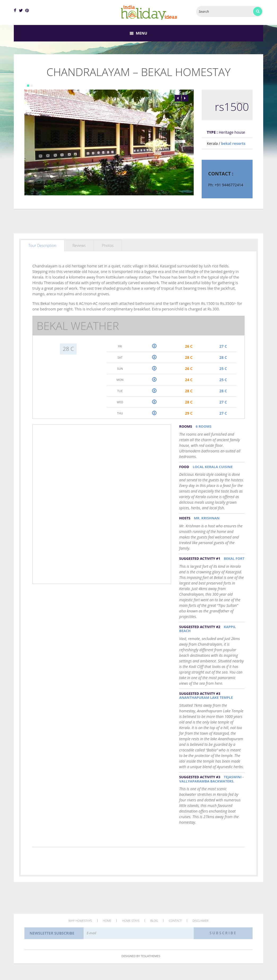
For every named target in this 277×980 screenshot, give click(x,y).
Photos (108, 245)
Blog (154, 921)
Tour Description (42, 245)
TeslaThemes (150, 956)
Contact (175, 921)
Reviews (79, 245)
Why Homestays (80, 921)
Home (107, 921)
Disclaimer (200, 921)
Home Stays (131, 921)
